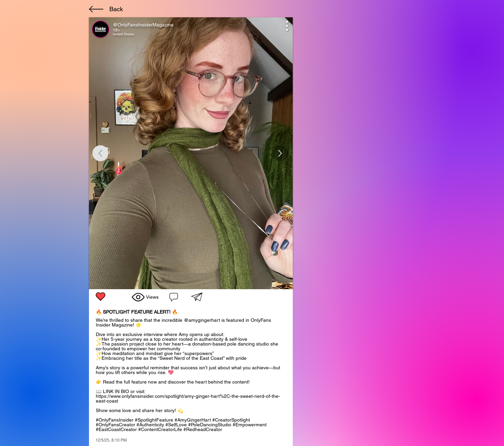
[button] (197, 297)
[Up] (280, 153)
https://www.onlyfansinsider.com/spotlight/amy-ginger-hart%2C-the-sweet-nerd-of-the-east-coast (188, 398)
